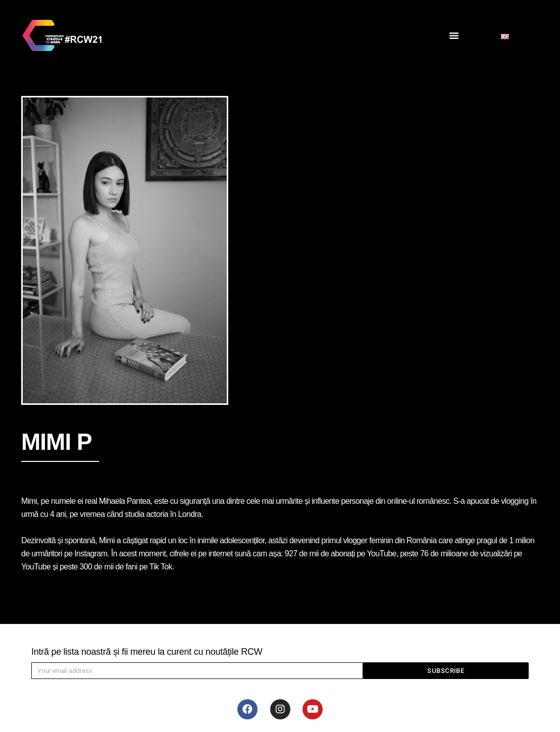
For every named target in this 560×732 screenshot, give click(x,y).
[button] (454, 35)
